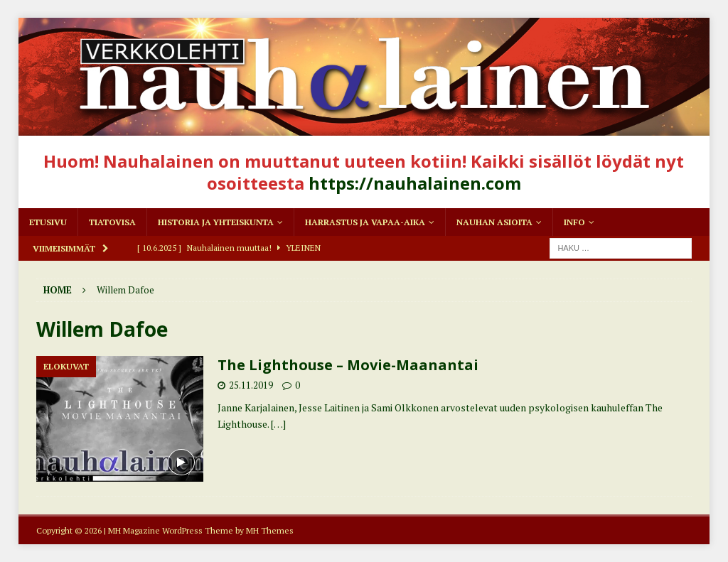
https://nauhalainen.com (415, 183)
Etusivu (48, 222)
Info (574, 222)
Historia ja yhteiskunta (216, 222)
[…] (278, 424)
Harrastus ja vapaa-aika (365, 222)
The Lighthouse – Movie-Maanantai (348, 365)
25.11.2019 (251, 385)
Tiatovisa (112, 222)
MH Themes (270, 530)
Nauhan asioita (494, 222)
